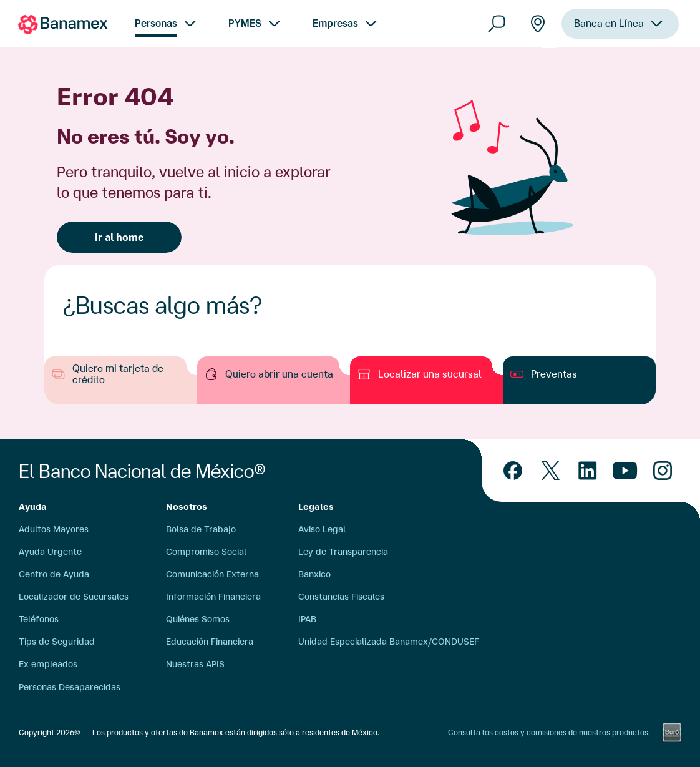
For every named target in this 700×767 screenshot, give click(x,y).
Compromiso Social (206, 552)
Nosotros (187, 507)
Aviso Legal (322, 529)
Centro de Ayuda (54, 574)
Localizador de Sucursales (74, 597)
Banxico (314, 574)
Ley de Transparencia (343, 552)
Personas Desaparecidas (70, 687)
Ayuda (33, 507)
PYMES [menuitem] (245, 23)
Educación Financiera (210, 642)
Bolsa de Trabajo (201, 529)
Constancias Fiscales (341, 597)
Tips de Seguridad (57, 642)
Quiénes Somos (198, 619)
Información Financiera (213, 597)
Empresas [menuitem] (335, 23)
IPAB (307, 619)
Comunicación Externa (212, 574)
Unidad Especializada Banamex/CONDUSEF (389, 642)
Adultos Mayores (54, 529)
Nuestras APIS (195, 664)
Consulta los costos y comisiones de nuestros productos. (549, 732)
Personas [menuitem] (156, 23)
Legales (316, 507)
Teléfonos (39, 619)
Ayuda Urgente (50, 552)
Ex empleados (48, 664)
